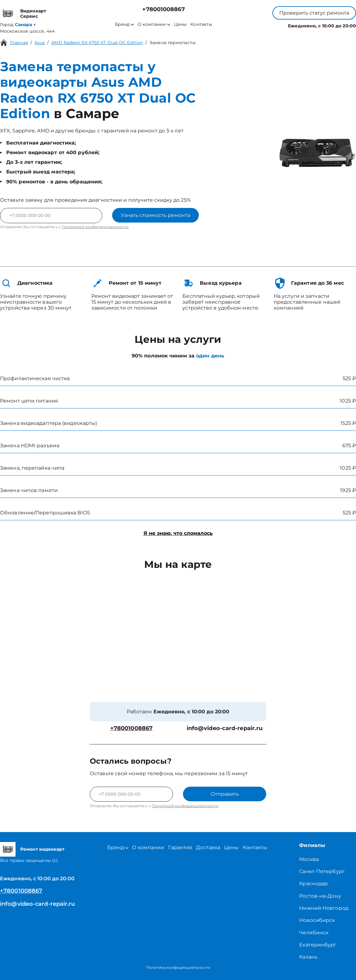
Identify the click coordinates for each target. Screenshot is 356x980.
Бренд (124, 24)
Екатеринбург (318, 945)
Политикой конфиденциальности (95, 227)
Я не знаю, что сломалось (178, 533)
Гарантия (180, 847)
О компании (154, 24)
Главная (19, 43)
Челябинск (314, 933)
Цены (180, 24)
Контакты (201, 24)
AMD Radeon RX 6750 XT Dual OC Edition (97, 43)
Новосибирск (317, 920)
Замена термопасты (173, 43)
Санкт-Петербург (322, 871)
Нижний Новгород (324, 908)
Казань (308, 957)
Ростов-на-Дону (320, 896)
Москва (309, 859)
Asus (40, 43)
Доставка (208, 847)
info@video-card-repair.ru (225, 728)
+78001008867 (163, 9)
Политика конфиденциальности (178, 967)
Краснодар (313, 883)
